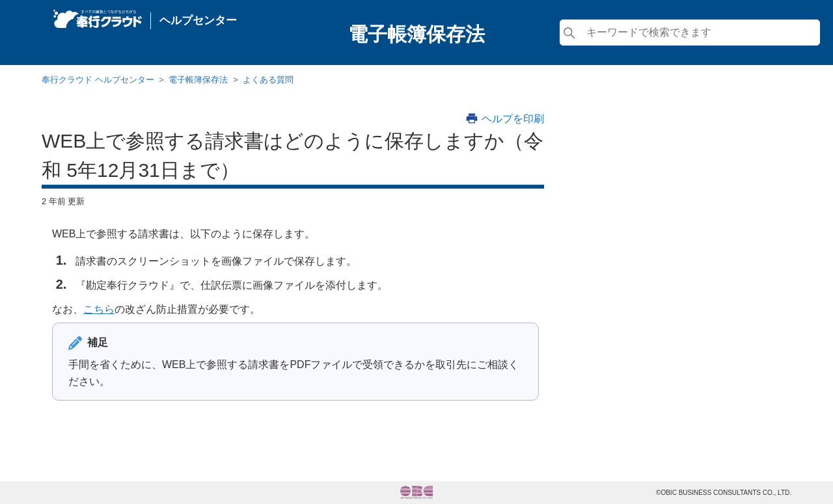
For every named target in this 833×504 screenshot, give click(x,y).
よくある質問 (268, 80)
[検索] (690, 33)
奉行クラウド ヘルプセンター (98, 80)
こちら (99, 309)
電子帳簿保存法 (198, 80)
